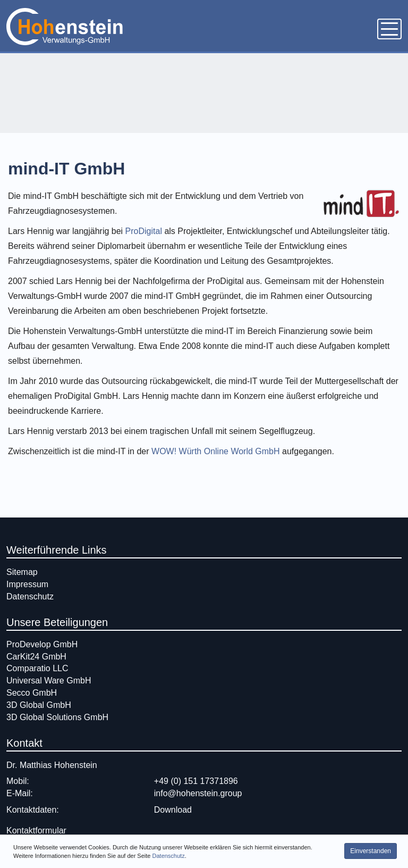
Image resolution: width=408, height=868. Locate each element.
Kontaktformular (36, 831)
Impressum (27, 584)
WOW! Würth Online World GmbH (216, 451)
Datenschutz (169, 863)
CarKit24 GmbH (36, 657)
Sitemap (22, 572)
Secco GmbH (32, 693)
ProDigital (145, 231)
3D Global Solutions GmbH (57, 717)
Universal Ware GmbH (49, 681)
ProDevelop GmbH (42, 644)
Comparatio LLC (37, 668)
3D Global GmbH (39, 705)
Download (173, 810)
